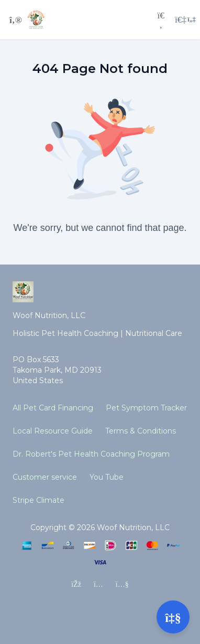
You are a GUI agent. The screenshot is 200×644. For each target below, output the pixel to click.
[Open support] (173, 617)
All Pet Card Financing (53, 408)
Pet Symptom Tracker (146, 408)
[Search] (161, 20)
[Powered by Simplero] (100, 621)
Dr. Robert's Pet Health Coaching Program (91, 454)
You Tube (107, 477)
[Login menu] (185, 20)
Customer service (45, 477)
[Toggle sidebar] (14, 20)
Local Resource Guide (53, 431)
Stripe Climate (38, 500)
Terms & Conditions (141, 431)
